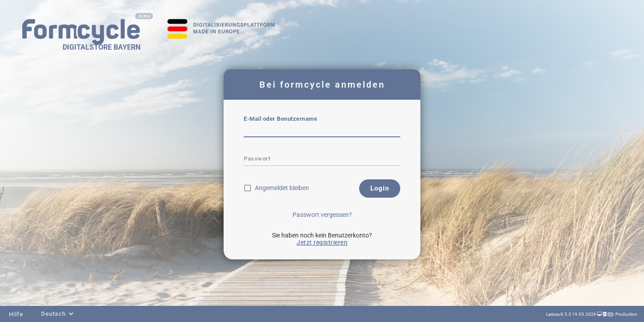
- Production (625, 314)
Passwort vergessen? (322, 215)
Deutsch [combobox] (53, 314)
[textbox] (322, 131)
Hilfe (16, 314)
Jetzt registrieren (322, 242)
